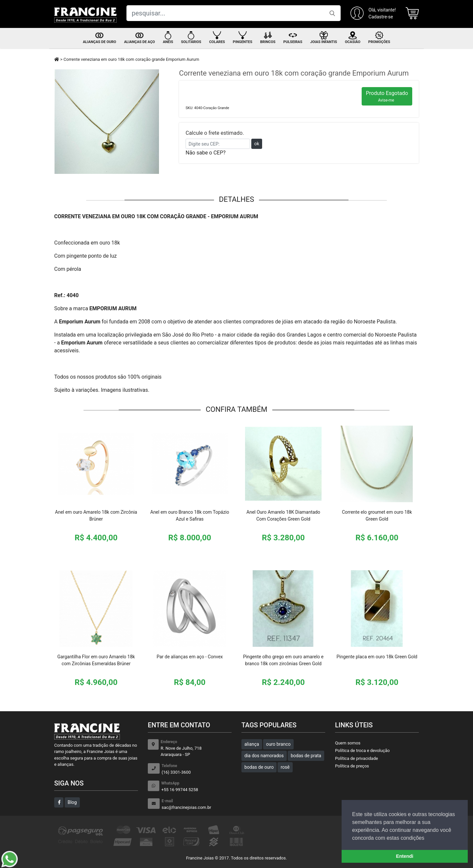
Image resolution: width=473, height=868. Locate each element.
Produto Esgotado (387, 96)
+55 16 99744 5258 (196, 786)
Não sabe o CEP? (206, 153)
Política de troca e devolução (362, 751)
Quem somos (348, 743)
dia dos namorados (264, 756)
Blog (72, 802)
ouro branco (278, 744)
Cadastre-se (381, 17)
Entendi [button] (405, 856)
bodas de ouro (259, 767)
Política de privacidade (357, 758)
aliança (252, 744)
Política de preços (352, 766)
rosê (285, 767)
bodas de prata (306, 756)
